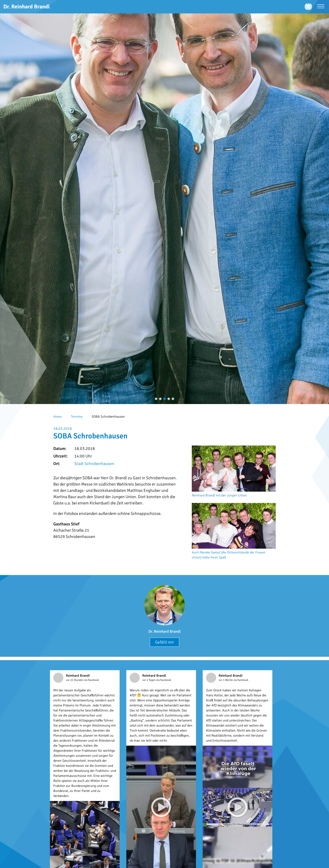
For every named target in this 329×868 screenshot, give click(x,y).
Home (57, 417)
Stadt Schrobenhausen (94, 464)
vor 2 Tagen (149, 680)
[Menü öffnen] (321, 7)
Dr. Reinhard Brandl (164, 631)
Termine (77, 417)
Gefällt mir (164, 642)
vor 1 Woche (226, 680)
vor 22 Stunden (75, 680)
